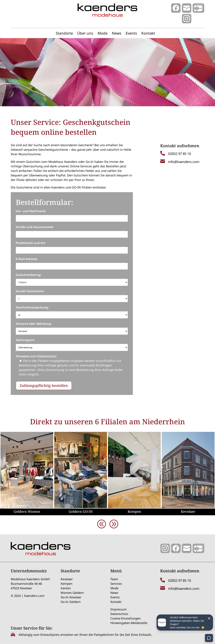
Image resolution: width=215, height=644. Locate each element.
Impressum (119, 609)
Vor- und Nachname (31, 211)
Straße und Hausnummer (35, 227)
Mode (103, 34)
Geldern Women (27, 511)
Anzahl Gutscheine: (30, 291)
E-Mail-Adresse (27, 259)
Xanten (66, 588)
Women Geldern (72, 593)
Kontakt (148, 34)
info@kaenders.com (184, 162)
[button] (114, 524)
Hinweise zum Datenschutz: (36, 356)
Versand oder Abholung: (34, 324)
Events (131, 34)
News (117, 34)
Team (114, 579)
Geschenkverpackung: (32, 307)
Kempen (134, 511)
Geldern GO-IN (81, 511)
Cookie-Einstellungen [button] (125, 618)
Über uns (85, 34)
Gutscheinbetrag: (29, 275)
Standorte (64, 34)
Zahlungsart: (25, 340)
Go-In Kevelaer (71, 597)
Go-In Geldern (71, 602)
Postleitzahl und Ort (31, 243)
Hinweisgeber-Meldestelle (129, 623)
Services (116, 584)
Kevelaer (188, 511)
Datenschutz (119, 614)
